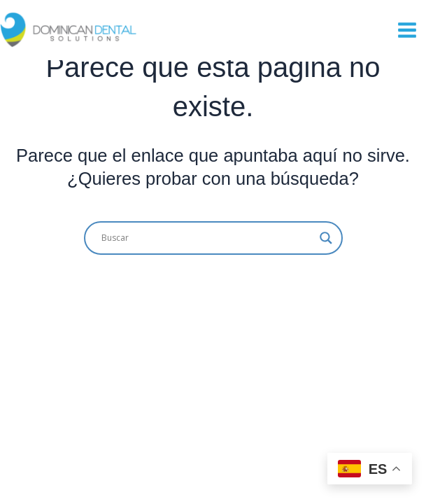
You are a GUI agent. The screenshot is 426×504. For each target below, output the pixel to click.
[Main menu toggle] (407, 30)
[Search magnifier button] (326, 238)
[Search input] (207, 238)
